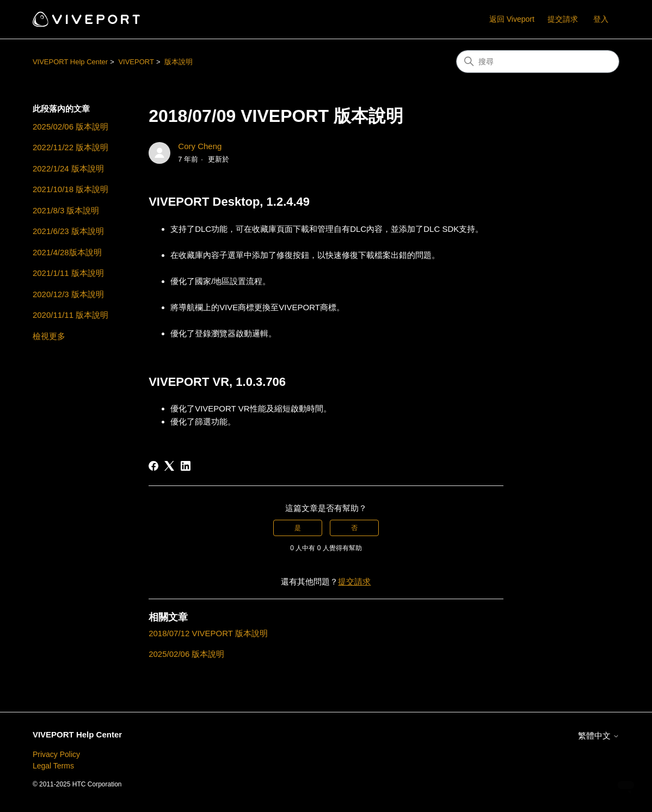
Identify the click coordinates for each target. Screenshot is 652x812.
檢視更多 (49, 336)
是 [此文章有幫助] (298, 528)
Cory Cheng (200, 146)
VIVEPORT (136, 62)
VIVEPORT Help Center (70, 62)
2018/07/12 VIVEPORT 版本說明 (208, 633)
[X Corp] (169, 466)
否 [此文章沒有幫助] (354, 528)
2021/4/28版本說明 (67, 252)
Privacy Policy (56, 754)
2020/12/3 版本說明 (68, 294)
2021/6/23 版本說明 (68, 231)
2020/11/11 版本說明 (70, 315)
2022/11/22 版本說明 (70, 147)
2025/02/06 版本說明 (70, 127)
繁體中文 (599, 736)
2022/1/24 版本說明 (68, 168)
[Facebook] (153, 466)
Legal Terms (53, 766)
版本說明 (179, 62)
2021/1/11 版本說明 (68, 273)
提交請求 (563, 19)
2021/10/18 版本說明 (70, 189)
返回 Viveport (512, 19)
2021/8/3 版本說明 (66, 210)
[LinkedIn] (186, 466)
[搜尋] (538, 61)
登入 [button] (601, 19)
